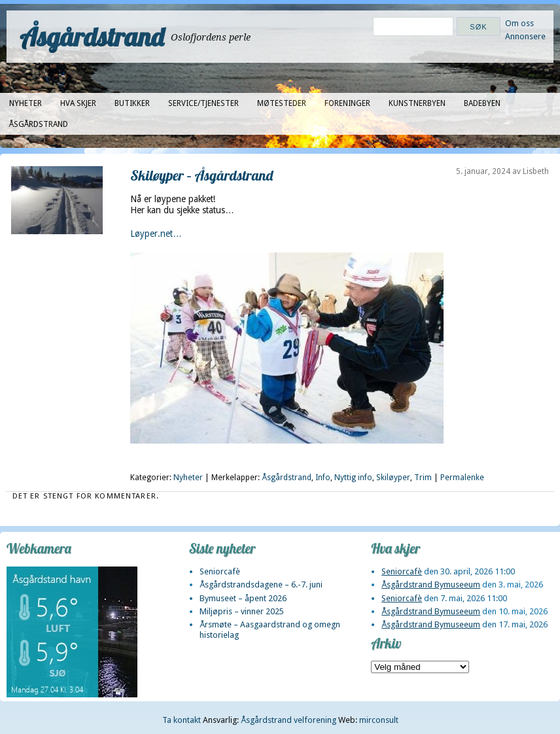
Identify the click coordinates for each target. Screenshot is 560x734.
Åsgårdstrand (92, 37)
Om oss (519, 23)
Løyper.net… (156, 234)
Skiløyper (393, 478)
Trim (423, 478)
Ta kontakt (182, 720)
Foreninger (347, 103)
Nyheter (26, 103)
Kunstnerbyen (417, 103)
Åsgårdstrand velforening (289, 720)
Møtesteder (282, 103)
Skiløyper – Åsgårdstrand (201, 175)
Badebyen (482, 103)
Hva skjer (78, 103)
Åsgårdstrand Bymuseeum (431, 585)
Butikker (132, 103)
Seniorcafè (220, 571)
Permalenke (462, 478)
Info (323, 478)
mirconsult (379, 720)
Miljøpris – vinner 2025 (242, 611)
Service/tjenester (203, 103)
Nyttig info (353, 478)
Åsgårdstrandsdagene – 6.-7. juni (261, 585)
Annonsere (525, 36)
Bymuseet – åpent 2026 (243, 598)
